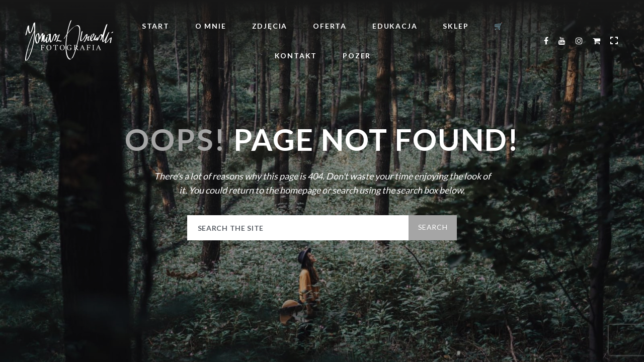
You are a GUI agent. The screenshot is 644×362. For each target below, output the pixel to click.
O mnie (211, 26)
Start (156, 26)
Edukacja (395, 26)
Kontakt (296, 56)
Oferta (330, 26)
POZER (357, 56)
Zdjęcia (270, 26)
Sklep (456, 26)
